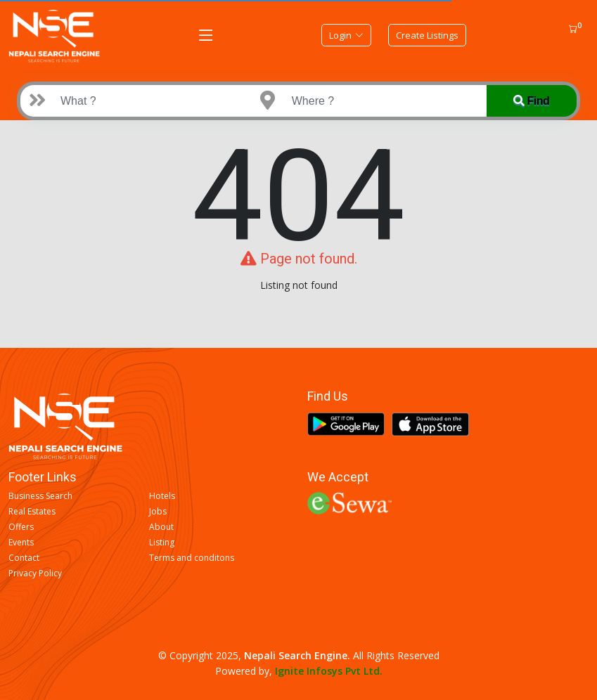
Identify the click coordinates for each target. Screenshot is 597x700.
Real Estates (32, 512)
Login (346, 35)
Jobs (158, 512)
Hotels (162, 496)
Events (21, 543)
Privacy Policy (35, 573)
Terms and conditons (192, 558)
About (161, 527)
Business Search (40, 496)
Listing (162, 543)
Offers (21, 527)
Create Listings (427, 35)
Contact (24, 558)
